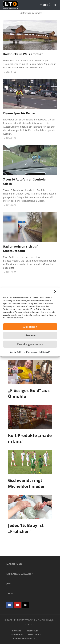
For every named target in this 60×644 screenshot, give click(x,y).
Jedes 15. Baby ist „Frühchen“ (26, 528)
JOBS (9, 584)
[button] (55, 291)
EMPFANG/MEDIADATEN (20, 574)
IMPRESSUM (45, 352)
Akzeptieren (30, 327)
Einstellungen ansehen (30, 344)
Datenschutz (32, 352)
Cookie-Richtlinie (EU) (25, 639)
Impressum (32, 631)
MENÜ (45, 5)
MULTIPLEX (34, 635)
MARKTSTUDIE (14, 564)
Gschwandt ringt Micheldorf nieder (26, 483)
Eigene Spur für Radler (19, 113)
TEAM (10, 593)
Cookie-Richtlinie (17, 352)
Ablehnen (30, 335)
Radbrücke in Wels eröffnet (23, 54)
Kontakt (16, 631)
